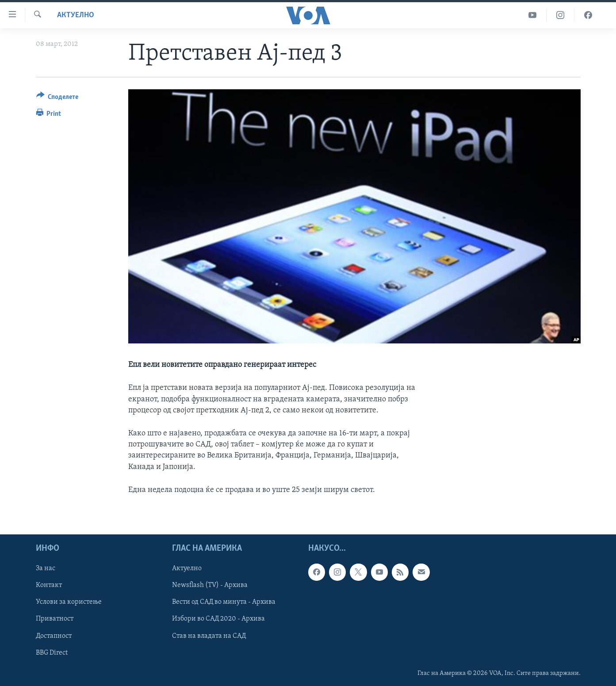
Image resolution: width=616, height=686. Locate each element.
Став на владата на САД (209, 636)
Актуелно (76, 15)
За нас (46, 568)
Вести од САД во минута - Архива (224, 602)
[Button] (57, 98)
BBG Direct (52, 653)
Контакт (49, 585)
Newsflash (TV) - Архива (210, 585)
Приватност (55, 619)
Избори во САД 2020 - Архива (218, 619)
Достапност (54, 636)
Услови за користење (69, 602)
